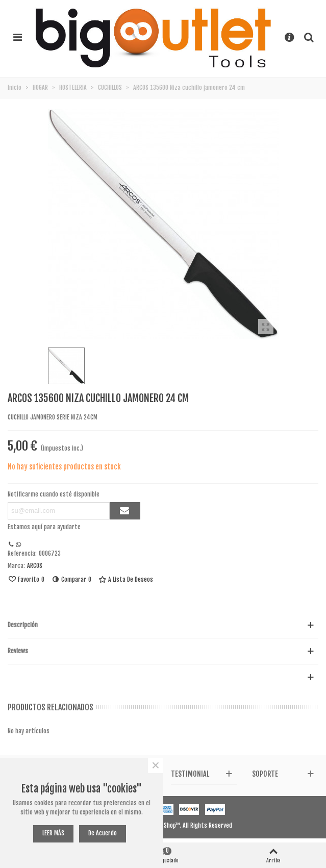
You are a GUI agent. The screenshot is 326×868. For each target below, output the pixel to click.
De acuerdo (103, 833)
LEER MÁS (53, 833)
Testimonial (190, 774)
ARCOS (35, 566)
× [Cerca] (156, 765)
